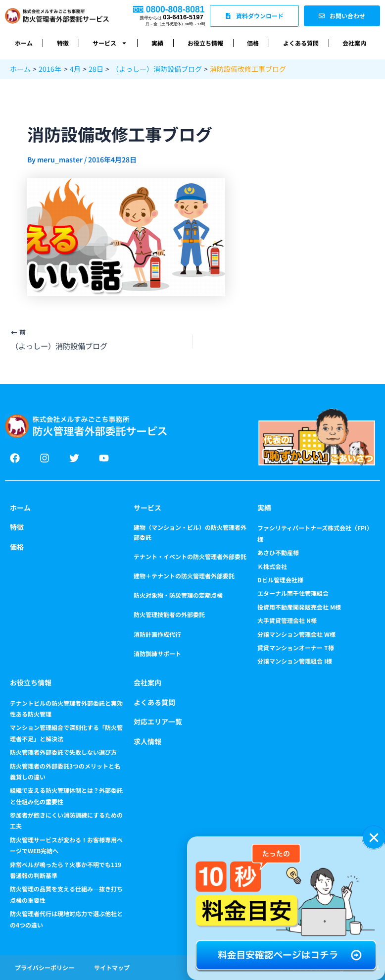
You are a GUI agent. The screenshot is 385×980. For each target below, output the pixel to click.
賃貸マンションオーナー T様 (296, 647)
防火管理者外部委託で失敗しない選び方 (63, 752)
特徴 (63, 43)
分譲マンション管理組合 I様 (295, 661)
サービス (110, 43)
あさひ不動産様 (278, 552)
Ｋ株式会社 (272, 566)
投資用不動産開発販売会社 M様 (299, 607)
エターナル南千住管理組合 (293, 593)
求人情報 (147, 741)
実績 (157, 43)
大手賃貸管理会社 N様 (287, 620)
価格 (253, 43)
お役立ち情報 (205, 43)
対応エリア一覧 (158, 722)
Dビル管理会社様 (280, 580)
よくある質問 (301, 43)
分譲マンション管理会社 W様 (296, 634)
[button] (374, 838)
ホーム (24, 43)
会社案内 (354, 43)
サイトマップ (112, 967)
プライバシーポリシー (45, 967)
